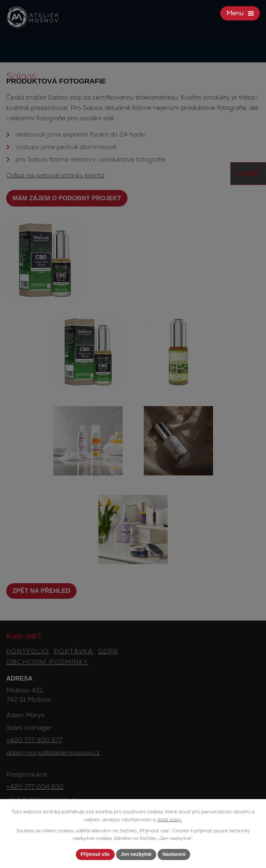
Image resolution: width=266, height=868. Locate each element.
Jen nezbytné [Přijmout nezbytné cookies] (136, 854)
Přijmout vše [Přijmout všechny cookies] (95, 854)
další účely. (170, 819)
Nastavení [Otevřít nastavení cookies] (174, 854)
